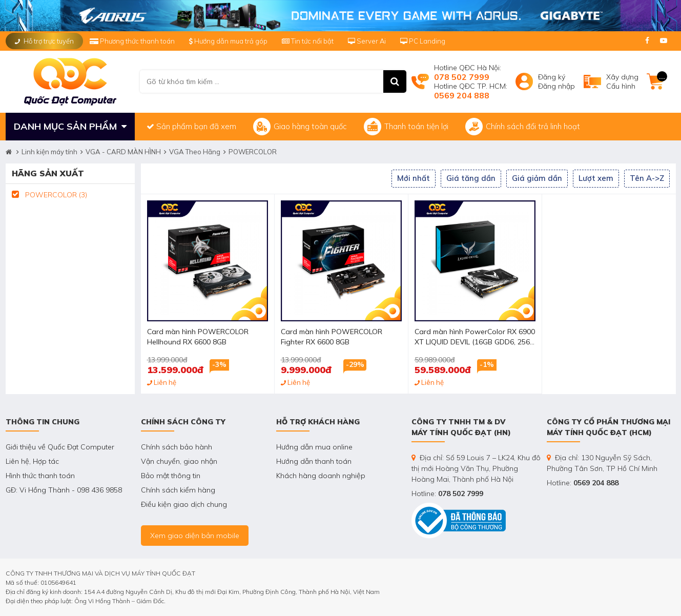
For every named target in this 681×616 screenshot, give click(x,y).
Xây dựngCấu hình (622, 81)
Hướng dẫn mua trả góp (228, 41)
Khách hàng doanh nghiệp (321, 476)
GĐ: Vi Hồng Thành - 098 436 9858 (64, 490)
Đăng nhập (556, 86)
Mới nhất (414, 178)
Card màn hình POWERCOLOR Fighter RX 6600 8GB (332, 337)
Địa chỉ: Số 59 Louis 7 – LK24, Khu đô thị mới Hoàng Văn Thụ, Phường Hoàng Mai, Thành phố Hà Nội (476, 468)
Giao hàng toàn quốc (300, 127)
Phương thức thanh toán (133, 41)
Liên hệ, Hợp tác (32, 461)
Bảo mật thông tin (171, 476)
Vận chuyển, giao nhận (179, 461)
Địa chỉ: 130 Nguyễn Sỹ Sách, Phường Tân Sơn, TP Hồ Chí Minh (602, 463)
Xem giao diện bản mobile (195, 536)
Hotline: (447, 494)
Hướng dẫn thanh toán (314, 461)
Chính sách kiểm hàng (178, 490)
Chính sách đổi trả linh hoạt (523, 127)
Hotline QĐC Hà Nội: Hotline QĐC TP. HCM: (471, 81)
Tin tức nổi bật (308, 41)
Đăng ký (552, 77)
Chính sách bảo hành (177, 447)
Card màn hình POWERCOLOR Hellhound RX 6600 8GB (198, 337)
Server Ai (368, 41)
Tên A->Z (647, 178)
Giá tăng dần (471, 178)
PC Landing (423, 41)
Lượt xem (596, 178)
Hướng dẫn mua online (314, 447)
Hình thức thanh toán (40, 476)
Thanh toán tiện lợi (406, 127)
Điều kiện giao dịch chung (184, 504)
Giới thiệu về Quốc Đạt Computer (60, 447)
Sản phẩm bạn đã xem (191, 126)
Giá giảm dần (537, 178)
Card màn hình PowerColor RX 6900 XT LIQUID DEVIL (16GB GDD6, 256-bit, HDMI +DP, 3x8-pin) (475, 337)
